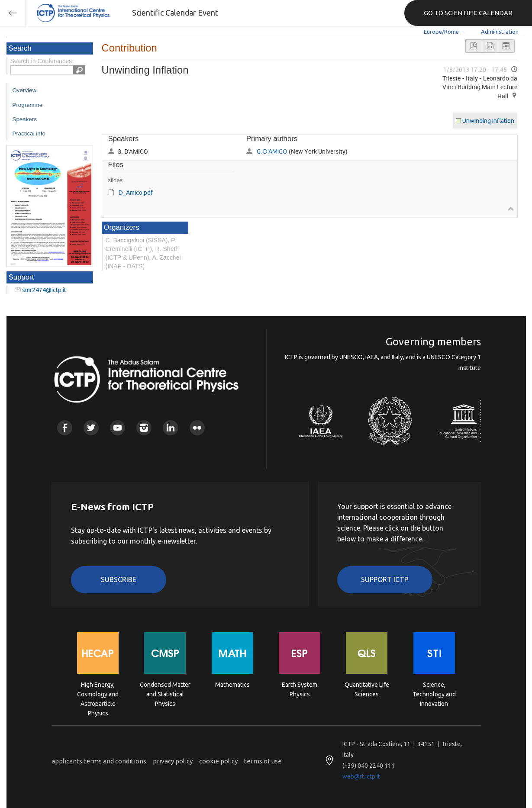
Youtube (118, 428)
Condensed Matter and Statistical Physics (165, 694)
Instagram (144, 428)
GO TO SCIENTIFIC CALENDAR (468, 13)
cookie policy (218, 761)
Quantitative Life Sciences (367, 689)
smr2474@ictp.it (44, 290)
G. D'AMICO (272, 151)
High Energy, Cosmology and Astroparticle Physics (98, 694)
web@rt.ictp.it (361, 776)
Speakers (25, 119)
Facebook (65, 428)
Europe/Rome (441, 32)
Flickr (197, 428)
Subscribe (119, 579)
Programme (28, 105)
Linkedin (170, 428)
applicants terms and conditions (99, 761)
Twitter (91, 428)
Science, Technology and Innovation (434, 694)
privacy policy (173, 761)
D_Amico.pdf (136, 193)
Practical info (29, 134)
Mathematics (232, 685)
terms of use (263, 761)
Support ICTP (385, 579)
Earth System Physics (300, 689)
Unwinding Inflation (488, 121)
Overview (25, 90)
